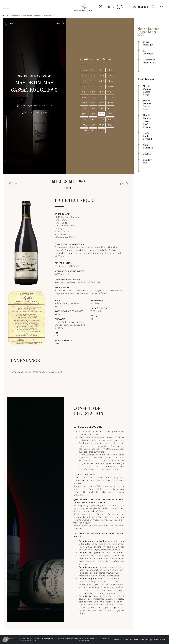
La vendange (148, 52)
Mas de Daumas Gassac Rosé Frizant (147, 121)
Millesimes (16, 15)
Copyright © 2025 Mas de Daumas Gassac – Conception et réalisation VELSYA (29, 640)
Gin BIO (147, 154)
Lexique (118, 640)
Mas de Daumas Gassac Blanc (147, 105)
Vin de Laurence (148, 146)
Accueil (6, 15)
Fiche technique (148, 43)
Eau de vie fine (148, 161)
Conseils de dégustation (149, 61)
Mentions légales (131, 640)
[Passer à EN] (162, 7)
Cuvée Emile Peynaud (147, 136)
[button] (153, 7)
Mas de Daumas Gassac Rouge (147, 90)
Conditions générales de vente (153, 640)
